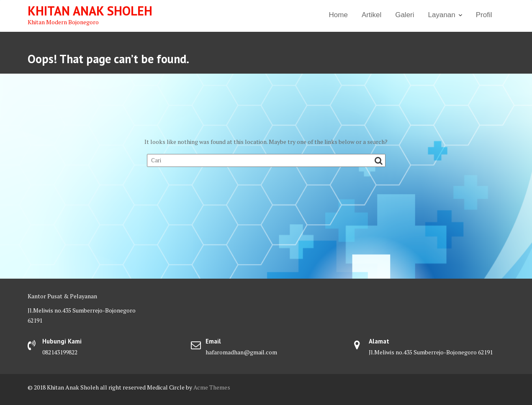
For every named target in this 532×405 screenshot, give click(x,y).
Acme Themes (212, 387)
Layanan (442, 15)
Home (338, 15)
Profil (484, 15)
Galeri (405, 15)
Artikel (371, 15)
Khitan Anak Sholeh (90, 11)
